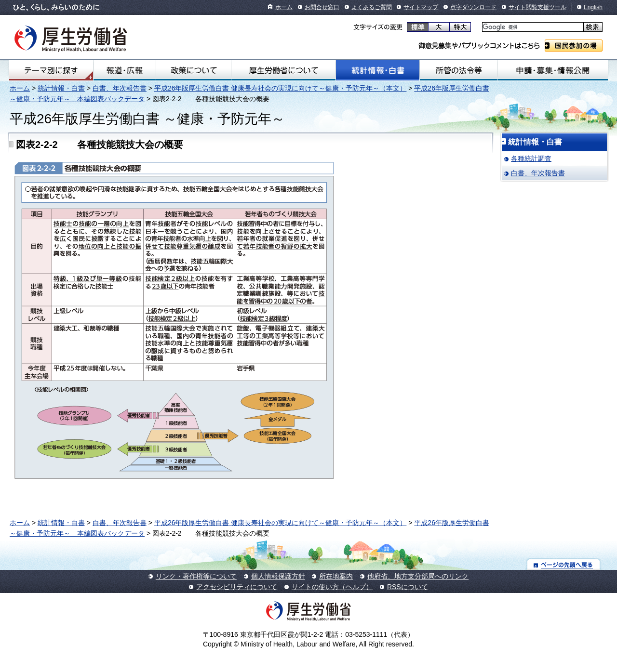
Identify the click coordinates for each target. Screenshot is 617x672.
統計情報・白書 (378, 70)
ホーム (284, 7)
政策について (193, 70)
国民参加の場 (574, 46)
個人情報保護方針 (278, 576)
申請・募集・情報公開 (553, 70)
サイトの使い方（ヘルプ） (332, 587)
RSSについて (408, 587)
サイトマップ (421, 7)
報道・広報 (125, 70)
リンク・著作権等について (196, 576)
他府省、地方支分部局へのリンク (418, 576)
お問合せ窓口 (322, 7)
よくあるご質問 (372, 7)
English (593, 7)
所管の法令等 (458, 70)
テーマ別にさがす (51, 70)
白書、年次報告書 (120, 88)
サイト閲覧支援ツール (537, 7)
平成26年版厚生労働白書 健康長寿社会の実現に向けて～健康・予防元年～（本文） (280, 88)
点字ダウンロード (473, 7)
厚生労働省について (283, 70)
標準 (418, 27)
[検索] (532, 27)
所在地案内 (336, 576)
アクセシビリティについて (237, 587)
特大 (460, 27)
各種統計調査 (531, 158)
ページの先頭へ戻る (564, 564)
